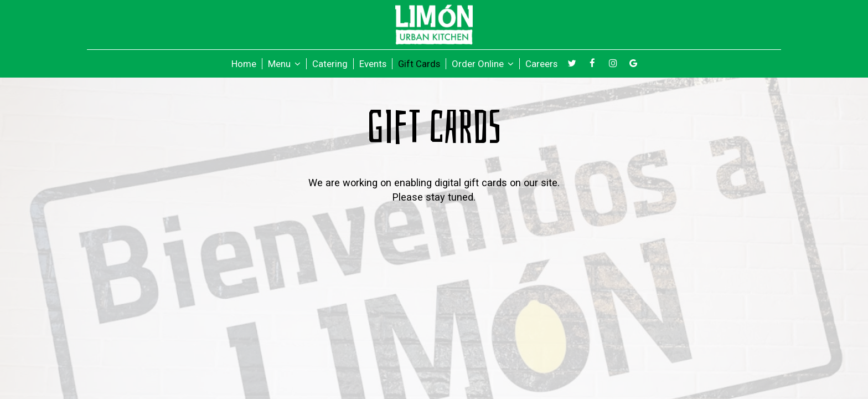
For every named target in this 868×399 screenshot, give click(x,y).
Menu (284, 64)
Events (373, 64)
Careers (541, 64)
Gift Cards (419, 64)
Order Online (483, 64)
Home (244, 64)
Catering (330, 64)
